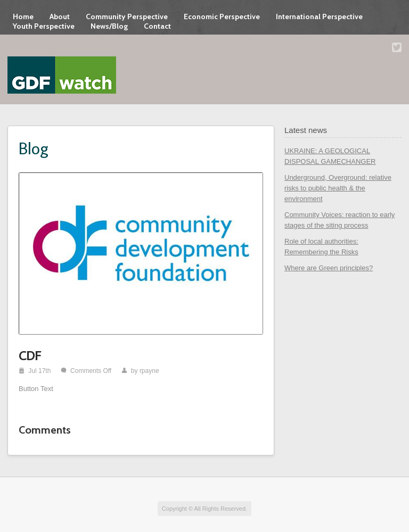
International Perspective (319, 16)
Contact (157, 26)
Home (23, 16)
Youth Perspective (44, 26)
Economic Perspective (222, 16)
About (60, 16)
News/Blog (109, 26)
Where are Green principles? (329, 268)
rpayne (149, 371)
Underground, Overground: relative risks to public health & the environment (338, 188)
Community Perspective (127, 16)
